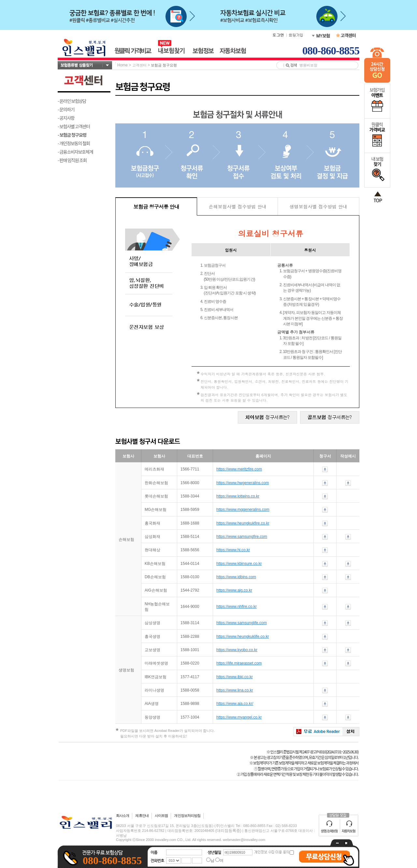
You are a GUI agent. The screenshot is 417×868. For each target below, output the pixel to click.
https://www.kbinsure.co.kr (239, 564)
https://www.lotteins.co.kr (238, 496)
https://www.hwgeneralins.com (243, 483)
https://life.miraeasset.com (239, 663)
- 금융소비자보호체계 (75, 152)
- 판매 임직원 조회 (72, 160)
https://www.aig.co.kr (234, 590)
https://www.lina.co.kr (235, 690)
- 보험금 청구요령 (72, 135)
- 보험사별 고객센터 (74, 126)
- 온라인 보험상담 (72, 101)
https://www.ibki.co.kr (235, 677)
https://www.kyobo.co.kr (237, 650)
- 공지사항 (66, 118)
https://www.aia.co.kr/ (235, 704)
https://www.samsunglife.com (242, 623)
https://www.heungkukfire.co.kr (243, 523)
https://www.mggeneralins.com (243, 510)
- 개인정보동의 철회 (74, 143)
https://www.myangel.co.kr (239, 717)
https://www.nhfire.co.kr (237, 607)
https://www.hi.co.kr (233, 550)
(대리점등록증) (228, 831)
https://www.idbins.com (236, 577)
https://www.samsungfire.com (242, 537)
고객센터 (139, 65)
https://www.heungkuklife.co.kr (243, 637)
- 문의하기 (66, 109)
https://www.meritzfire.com (239, 469)
